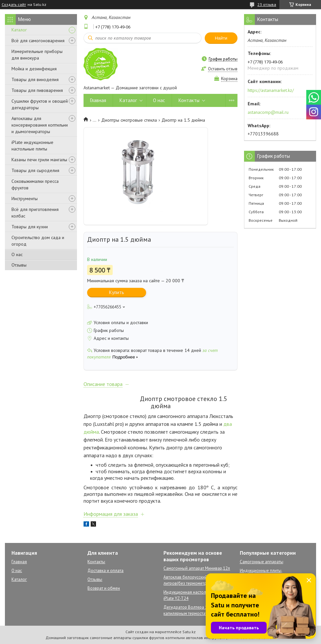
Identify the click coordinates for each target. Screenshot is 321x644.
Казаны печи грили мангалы (39, 160)
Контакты (189, 100)
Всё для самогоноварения (38, 41)
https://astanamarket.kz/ (271, 90)
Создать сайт (14, 5)
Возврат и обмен (104, 588)
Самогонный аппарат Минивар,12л (197, 568)
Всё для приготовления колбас (35, 213)
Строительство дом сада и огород (38, 241)
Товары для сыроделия (35, 170)
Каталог (19, 30)
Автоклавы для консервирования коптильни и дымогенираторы (40, 125)
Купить (117, 292)
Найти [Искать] (221, 38)
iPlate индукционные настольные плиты (32, 146)
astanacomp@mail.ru (268, 112)
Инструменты (25, 199)
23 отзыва (267, 4)
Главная (98, 100)
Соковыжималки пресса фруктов (35, 184)
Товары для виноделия (35, 79)
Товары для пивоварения (37, 90)
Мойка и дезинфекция (34, 69)
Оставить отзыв (223, 69)
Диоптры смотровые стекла (129, 120)
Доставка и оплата (105, 571)
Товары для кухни (30, 227)
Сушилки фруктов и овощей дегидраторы (40, 104)
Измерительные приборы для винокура (37, 55)
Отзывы (19, 265)
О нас (17, 254)
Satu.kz (189, 632)
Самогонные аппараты (262, 562)
